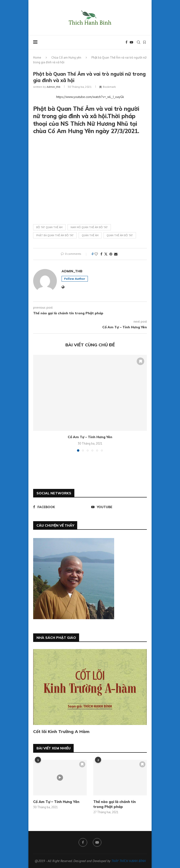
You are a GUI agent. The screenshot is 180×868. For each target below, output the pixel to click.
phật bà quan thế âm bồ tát (55, 235)
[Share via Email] (116, 254)
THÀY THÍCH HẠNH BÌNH (128, 861)
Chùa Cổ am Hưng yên (66, 58)
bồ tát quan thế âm (49, 227)
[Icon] (60, 778)
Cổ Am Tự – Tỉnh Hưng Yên (90, 437)
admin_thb (54, 87)
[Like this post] (96, 254)
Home (37, 58)
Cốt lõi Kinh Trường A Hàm (61, 731)
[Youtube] (131, 42)
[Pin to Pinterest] (111, 254)
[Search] (139, 42)
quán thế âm (90, 235)
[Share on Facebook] (101, 254)
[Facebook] (126, 42)
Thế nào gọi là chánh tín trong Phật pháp (115, 804)
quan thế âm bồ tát (120, 235)
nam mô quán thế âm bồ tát (89, 227)
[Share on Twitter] (106, 254)
